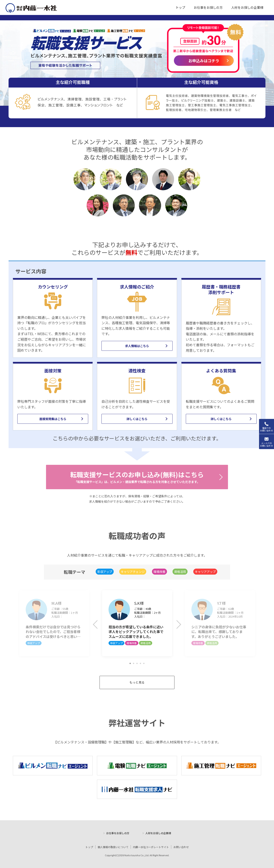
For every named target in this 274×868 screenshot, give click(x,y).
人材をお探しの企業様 (158, 833)
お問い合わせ (181, 847)
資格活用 (180, 572)
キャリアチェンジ (133, 572)
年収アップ (105, 572)
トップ (89, 847)
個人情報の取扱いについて (113, 847)
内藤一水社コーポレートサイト (151, 847)
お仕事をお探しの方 (118, 833)
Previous (98, 626)
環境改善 (159, 572)
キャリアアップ (205, 572)
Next (178, 626)
